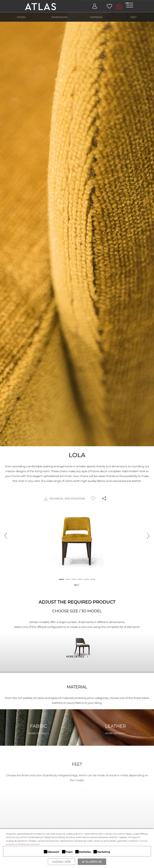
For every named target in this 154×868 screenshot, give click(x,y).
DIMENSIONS (60, 17)
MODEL (22, 17)
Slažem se (92, 862)
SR (127, 3)
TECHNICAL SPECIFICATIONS (64, 499)
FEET (133, 17)
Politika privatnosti (29, 844)
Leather (115, 729)
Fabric (39, 729)
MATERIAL (96, 17)
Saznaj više (61, 862)
